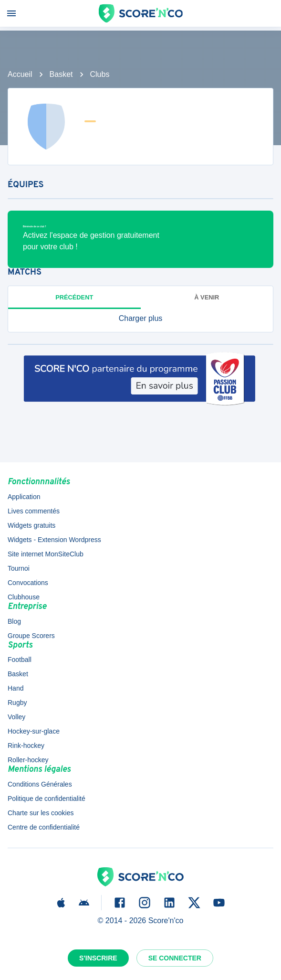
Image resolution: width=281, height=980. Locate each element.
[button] (140, 319)
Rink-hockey (26, 746)
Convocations (28, 583)
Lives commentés (34, 511)
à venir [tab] (207, 297)
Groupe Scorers (31, 636)
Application (24, 497)
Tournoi (19, 568)
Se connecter (175, 958)
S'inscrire (98, 958)
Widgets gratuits (31, 525)
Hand (16, 688)
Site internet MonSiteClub (46, 554)
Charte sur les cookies (41, 813)
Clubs (100, 74)
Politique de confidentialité (47, 799)
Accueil (20, 74)
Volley (16, 717)
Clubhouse (24, 597)
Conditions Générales (40, 784)
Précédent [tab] (74, 297)
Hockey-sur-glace (34, 731)
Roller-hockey (28, 760)
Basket (61, 74)
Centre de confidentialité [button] (44, 827)
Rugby (17, 703)
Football (20, 660)
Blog (14, 621)
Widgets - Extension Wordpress (54, 540)
